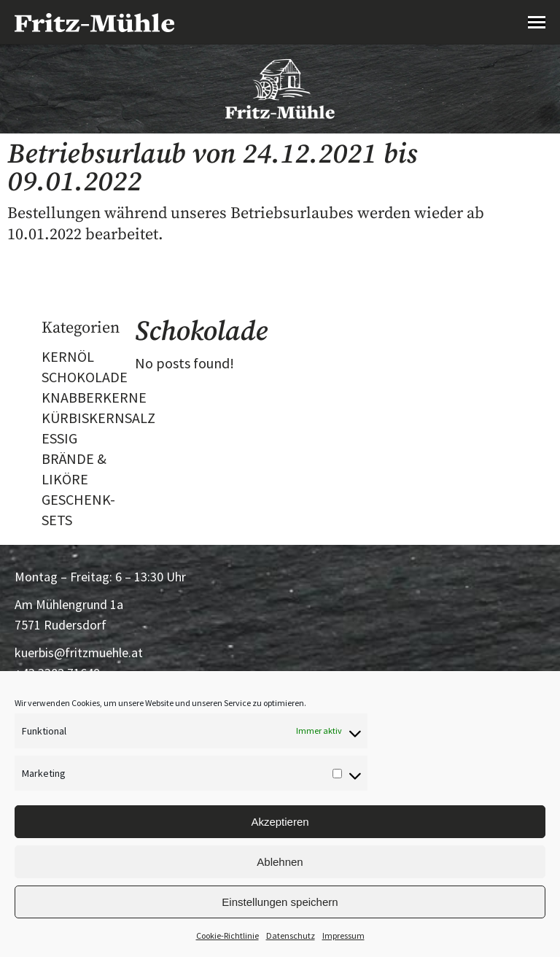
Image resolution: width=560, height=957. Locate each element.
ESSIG (59, 438)
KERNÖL (68, 356)
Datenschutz (291, 935)
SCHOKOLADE (85, 377)
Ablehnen (280, 862)
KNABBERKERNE (94, 397)
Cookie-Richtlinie (227, 935)
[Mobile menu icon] (537, 22)
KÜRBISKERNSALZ (98, 418)
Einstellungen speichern (280, 902)
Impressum (343, 935)
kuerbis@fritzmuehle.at (79, 652)
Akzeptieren (280, 822)
